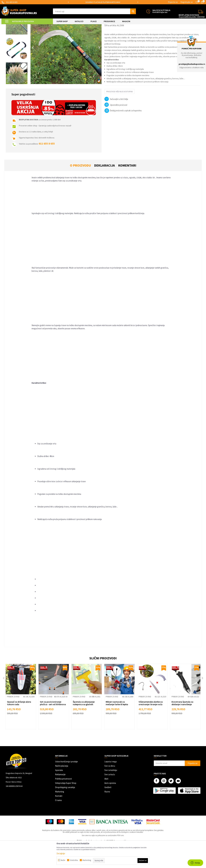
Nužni (63, 860)
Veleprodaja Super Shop (66, 807)
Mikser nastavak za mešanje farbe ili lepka (117, 727)
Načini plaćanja (62, 790)
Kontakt (59, 820)
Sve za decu (110, 790)
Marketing (60, 816)
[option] (103, 2)
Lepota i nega (111, 786)
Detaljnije (61, 853)
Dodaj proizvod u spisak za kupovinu (123, 135)
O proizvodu (80, 190)
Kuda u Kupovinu (8, 26)
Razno (107, 816)
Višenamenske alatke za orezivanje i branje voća (151, 727)
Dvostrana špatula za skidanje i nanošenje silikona (182, 729)
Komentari (127, 190)
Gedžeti (108, 812)
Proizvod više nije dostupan (119, 116)
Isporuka (59, 794)
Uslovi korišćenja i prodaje (66, 786)
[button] (94, 11)
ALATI (30, 26)
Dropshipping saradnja (65, 812)
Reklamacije (60, 799)
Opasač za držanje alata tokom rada (19, 727)
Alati (106, 803)
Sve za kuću (110, 799)
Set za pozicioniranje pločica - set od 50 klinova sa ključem (53, 729)
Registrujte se (187, 2)
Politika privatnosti (63, 803)
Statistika (74, 860)
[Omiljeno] (197, 2)
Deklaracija (105, 190)
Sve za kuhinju (111, 794)
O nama (58, 824)
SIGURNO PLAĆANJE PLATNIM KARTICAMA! (103, 2)
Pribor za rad (39, 26)
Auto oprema (110, 807)
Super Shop (21, 26)
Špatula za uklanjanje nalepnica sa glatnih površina (84, 729)
